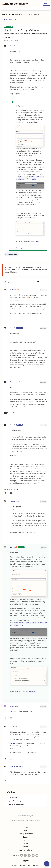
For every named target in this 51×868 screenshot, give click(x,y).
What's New (34, 14)
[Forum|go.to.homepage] (15, 4)
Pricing (25, 827)
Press (25, 837)
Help (26, 830)
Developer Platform (26, 833)
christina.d (14, 289)
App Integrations (26, 849)
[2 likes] (12, 413)
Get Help (6, 14)
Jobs (26, 840)
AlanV (12, 46)
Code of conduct (12, 797)
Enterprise (26, 843)
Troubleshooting (10, 20)
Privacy (35, 865)
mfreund (13, 726)
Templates (25, 846)
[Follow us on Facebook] (21, 855)
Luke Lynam (14, 382)
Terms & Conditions (18, 820)
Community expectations (15, 804)
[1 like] (11, 489)
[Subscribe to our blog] (29, 855)
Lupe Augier (14, 706)
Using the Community (13, 800)
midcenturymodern (16, 766)
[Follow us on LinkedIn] (25, 855)
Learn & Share (19, 14)
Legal (29, 865)
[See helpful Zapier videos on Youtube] (37, 855)
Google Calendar (11, 254)
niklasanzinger (15, 501)
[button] (46, 4)
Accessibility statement (32, 820)
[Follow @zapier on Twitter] (33, 855)
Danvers (13, 547)
